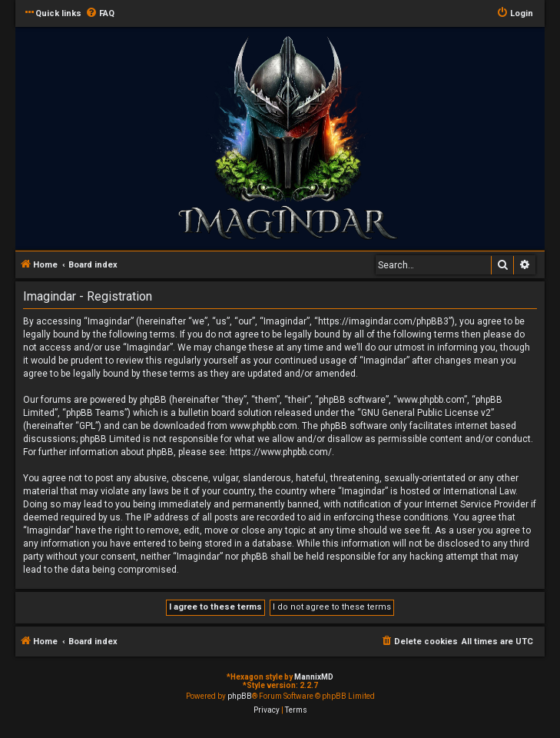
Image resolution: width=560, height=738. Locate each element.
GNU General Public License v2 (426, 413)
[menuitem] (100, 14)
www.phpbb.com (263, 426)
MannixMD (314, 677)
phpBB (240, 696)
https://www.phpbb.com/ (281, 452)
